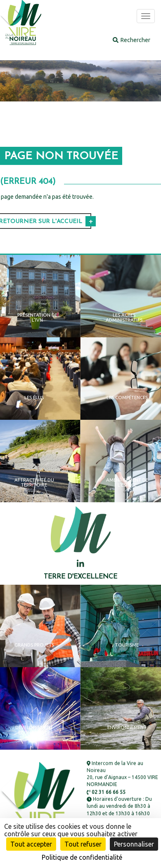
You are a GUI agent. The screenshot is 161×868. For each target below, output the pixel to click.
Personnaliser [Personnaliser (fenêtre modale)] (134, 844)
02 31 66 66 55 (106, 792)
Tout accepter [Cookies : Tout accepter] (31, 844)
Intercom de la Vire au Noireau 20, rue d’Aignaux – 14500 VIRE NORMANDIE (122, 774)
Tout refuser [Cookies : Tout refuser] (83, 844)
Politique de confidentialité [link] (82, 857)
